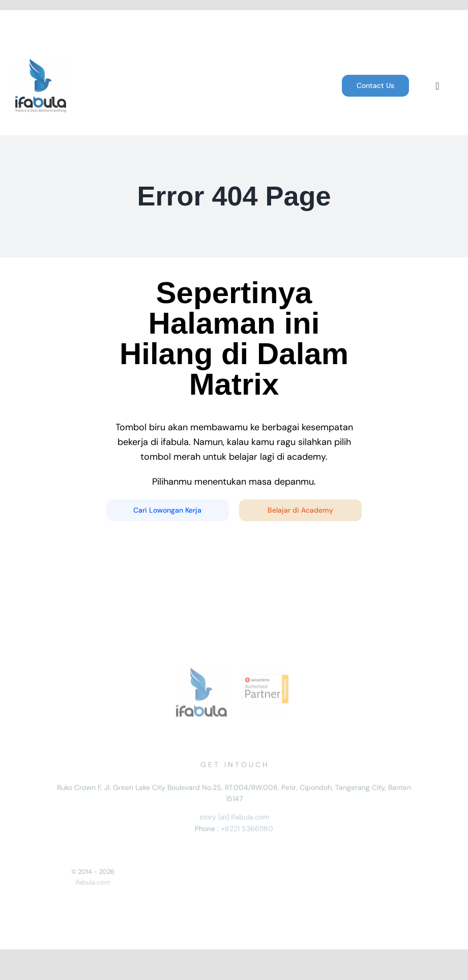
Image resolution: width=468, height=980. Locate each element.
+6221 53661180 (247, 830)
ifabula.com (93, 885)
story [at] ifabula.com (234, 819)
